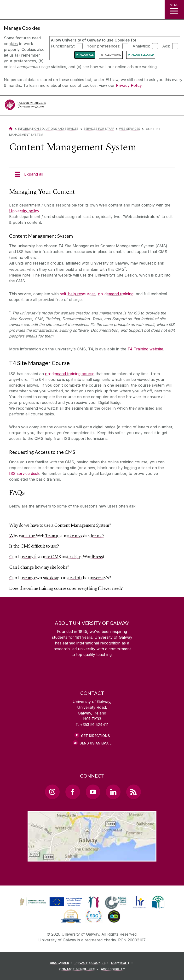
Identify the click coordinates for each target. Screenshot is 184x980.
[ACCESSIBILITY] (113, 969)
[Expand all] (92, 174)
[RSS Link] (133, 792)
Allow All (87, 55)
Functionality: (63, 46)
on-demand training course (70, 374)
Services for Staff (99, 129)
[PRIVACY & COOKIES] (92, 963)
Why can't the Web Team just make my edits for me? (57, 536)
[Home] (11, 129)
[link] (50, 902)
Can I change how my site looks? (39, 567)
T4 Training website (145, 349)
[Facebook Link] (73, 792)
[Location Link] (92, 858)
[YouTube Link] (93, 792)
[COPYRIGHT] (123, 963)
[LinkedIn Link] (113, 792)
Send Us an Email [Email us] (95, 743)
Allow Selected (143, 55)
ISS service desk (24, 473)
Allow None (113, 55)
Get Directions (95, 736)
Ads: (166, 46)
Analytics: (141, 46)
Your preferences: (104, 46)
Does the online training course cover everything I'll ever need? (66, 588)
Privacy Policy (129, 85)
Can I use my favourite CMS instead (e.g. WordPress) (56, 557)
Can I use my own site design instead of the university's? (60, 578)
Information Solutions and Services (48, 129)
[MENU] (174, 10)
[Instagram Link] (52, 792)
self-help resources (78, 294)
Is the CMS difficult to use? (34, 546)
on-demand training (116, 294)
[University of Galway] (25, 106)
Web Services (130, 129)
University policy (24, 211)
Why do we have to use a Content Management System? (60, 525)
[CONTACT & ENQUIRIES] (80, 969)
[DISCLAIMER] (62, 963)
